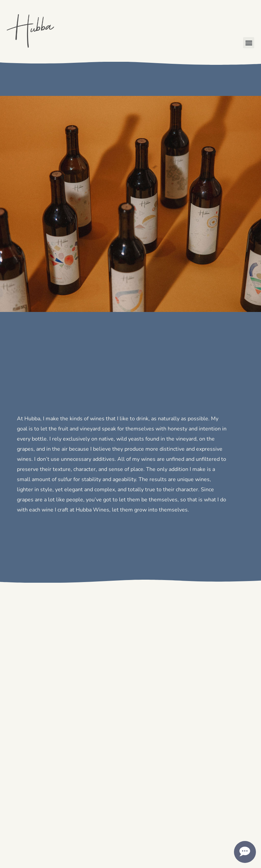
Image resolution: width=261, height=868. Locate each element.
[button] (249, 43)
